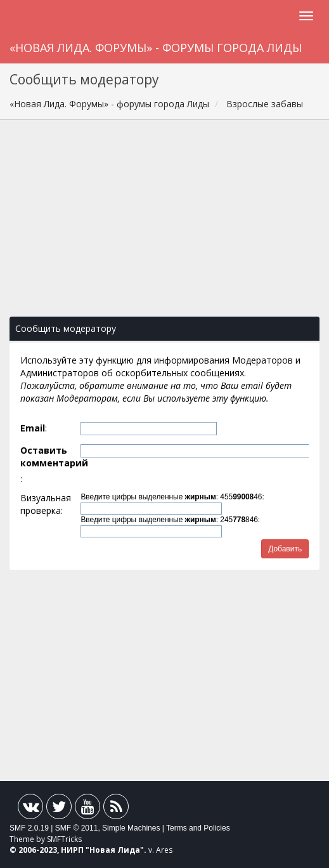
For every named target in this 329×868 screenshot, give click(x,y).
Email (33, 428)
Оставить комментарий (49, 457)
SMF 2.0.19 (29, 828)
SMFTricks (64, 839)
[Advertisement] (164, 225)
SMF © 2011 (77, 828)
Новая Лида (115, 850)
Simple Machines (131, 828)
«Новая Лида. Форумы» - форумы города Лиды (156, 48)
